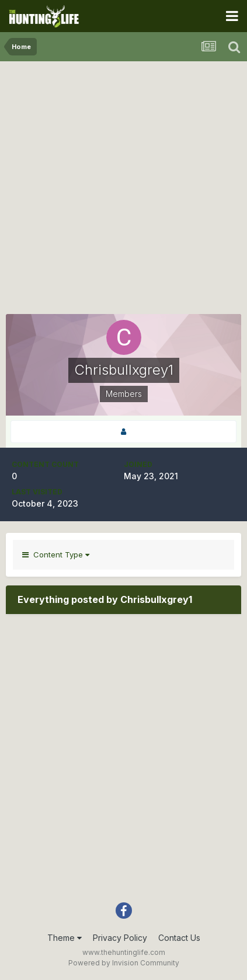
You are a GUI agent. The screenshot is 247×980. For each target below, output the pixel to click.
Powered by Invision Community (124, 963)
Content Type (56, 554)
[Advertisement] (123, 191)
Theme (65, 938)
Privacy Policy (120, 938)
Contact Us (179, 938)
